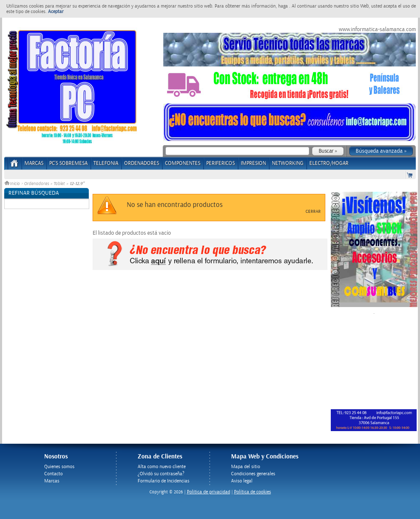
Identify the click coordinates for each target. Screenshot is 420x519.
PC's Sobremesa (68, 163)
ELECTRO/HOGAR (329, 163)
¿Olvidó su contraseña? (161, 474)
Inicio (13, 184)
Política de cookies (253, 492)
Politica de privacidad (209, 492)
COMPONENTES (183, 163)
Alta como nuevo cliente (162, 467)
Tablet (59, 184)
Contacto (53, 474)
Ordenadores (36, 184)
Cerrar (313, 212)
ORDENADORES (142, 163)
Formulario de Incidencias (163, 481)
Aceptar (56, 12)
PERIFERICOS (221, 163)
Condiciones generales (253, 474)
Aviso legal (242, 481)
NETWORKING (288, 163)
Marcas (34, 163)
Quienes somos (59, 467)
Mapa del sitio (246, 467)
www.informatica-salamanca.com (377, 29)
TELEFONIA (106, 163)
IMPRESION (253, 163)
